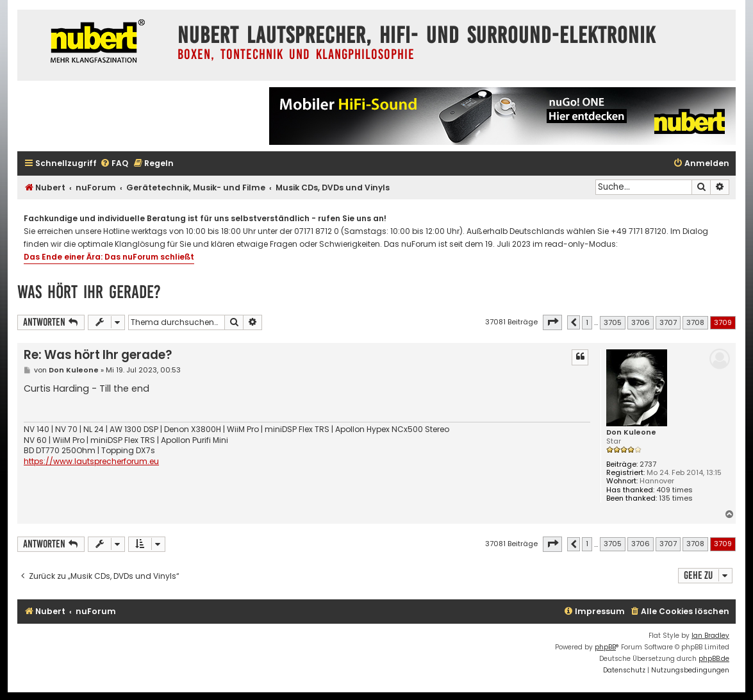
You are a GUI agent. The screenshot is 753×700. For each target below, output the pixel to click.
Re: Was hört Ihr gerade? (98, 355)
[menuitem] (114, 164)
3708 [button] (695, 322)
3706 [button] (641, 322)
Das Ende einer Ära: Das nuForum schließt (109, 257)
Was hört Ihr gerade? (89, 292)
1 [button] (587, 322)
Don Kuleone (631, 432)
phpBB (605, 647)
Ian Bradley (710, 636)
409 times (674, 490)
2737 (648, 464)
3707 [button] (668, 322)
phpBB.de (714, 659)
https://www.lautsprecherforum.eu (91, 462)
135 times (676, 498)
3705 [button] (613, 322)
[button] (552, 322)
